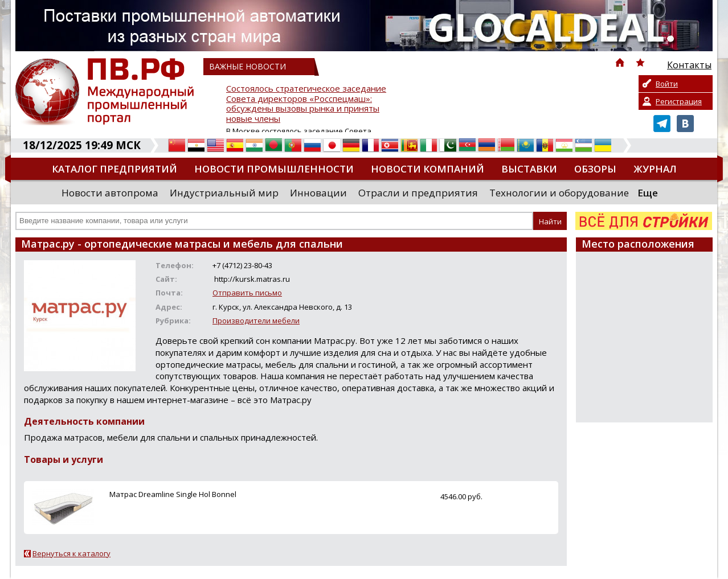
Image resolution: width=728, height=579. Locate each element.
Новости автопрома (110, 193)
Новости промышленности (274, 169)
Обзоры (595, 169)
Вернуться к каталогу (71, 553)
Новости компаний (428, 169)
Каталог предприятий (114, 169)
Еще (648, 193)
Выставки (529, 169)
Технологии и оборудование (559, 193)
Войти (667, 84)
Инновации (318, 193)
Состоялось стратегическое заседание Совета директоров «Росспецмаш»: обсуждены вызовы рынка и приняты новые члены (306, 104)
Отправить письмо (247, 293)
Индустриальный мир (224, 193)
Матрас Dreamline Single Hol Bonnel (173, 494)
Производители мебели (256, 321)
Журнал (655, 169)
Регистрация (679, 101)
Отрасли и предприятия (418, 193)
